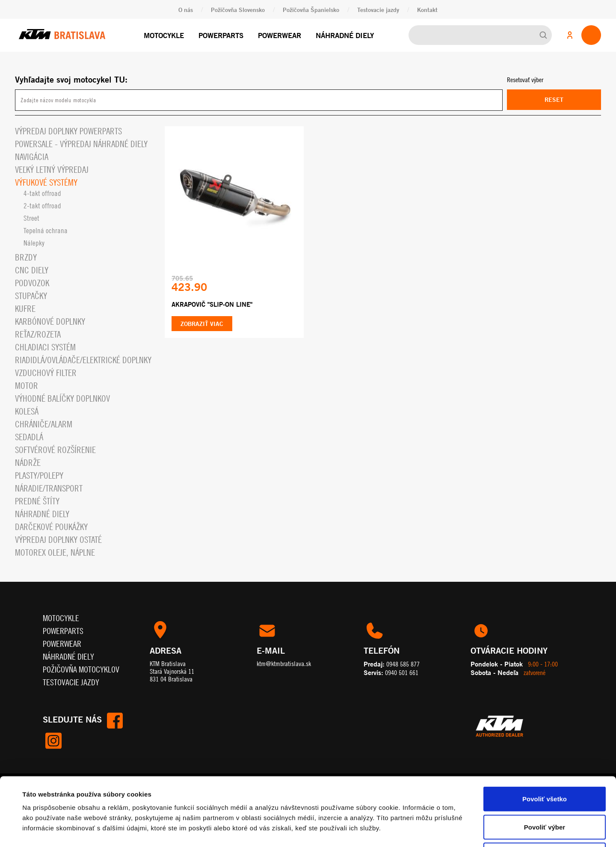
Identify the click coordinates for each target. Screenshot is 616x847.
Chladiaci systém (45, 347)
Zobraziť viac (202, 324)
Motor (27, 386)
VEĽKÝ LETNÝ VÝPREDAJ (52, 170)
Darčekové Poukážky (51, 527)
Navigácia (32, 157)
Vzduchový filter (46, 373)
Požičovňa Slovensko (238, 10)
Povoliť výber (545, 763)
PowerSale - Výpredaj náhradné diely (81, 144)
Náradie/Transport (49, 488)
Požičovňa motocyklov (81, 669)
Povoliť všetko (545, 735)
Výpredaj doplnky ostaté (58, 540)
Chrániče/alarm (44, 424)
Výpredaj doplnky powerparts (68, 131)
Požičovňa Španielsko (311, 10)
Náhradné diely (345, 35)
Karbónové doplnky (50, 321)
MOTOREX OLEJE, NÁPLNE (55, 552)
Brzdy (26, 257)
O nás (186, 10)
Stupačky (31, 296)
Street (31, 218)
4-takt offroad (42, 193)
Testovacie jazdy (378, 10)
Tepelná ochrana (46, 231)
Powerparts (221, 35)
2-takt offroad (42, 206)
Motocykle (164, 35)
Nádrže (28, 463)
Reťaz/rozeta (38, 334)
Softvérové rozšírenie (55, 450)
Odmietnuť (544, 791)
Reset (554, 99)
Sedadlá (29, 437)
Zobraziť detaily (357, 830)
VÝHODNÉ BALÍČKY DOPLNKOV (62, 398)
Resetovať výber (525, 80)
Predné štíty (37, 501)
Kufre (25, 309)
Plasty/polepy (39, 475)
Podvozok (32, 283)
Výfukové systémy (46, 182)
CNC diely (32, 270)
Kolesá (27, 411)
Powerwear (280, 35)
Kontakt (427, 10)
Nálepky (34, 243)
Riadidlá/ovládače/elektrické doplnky (83, 360)
